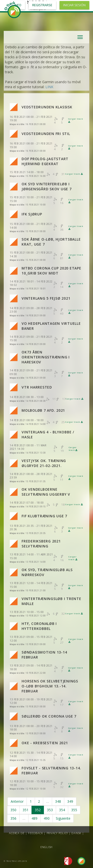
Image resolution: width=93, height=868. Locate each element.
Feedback (35, 833)
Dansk (76, 833)
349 (70, 801)
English (46, 847)
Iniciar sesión (74, 5)
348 (58, 801)
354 (62, 810)
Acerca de (17, 833)
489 (34, 818)
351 (26, 810)
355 (74, 810)
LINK (49, 87)
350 (13, 810)
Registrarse (42, 5)
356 (13, 818)
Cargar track (74, 174)
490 (47, 818)
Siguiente (63, 818)
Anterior (17, 801)
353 (50, 810)
